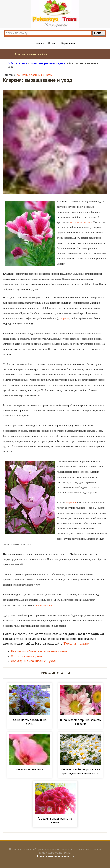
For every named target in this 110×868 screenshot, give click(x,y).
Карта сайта (68, 43)
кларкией (71, 502)
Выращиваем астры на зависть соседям (81, 722)
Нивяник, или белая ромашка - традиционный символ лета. (80, 771)
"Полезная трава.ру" (77, 643)
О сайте (53, 43)
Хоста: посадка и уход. (27, 656)
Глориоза (64, 318)
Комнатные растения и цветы (34, 75)
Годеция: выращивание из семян (55, 820)
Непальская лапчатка (30, 769)
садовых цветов (43, 605)
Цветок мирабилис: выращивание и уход (39, 651)
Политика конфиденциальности (55, 856)
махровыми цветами (81, 222)
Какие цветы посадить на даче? (30, 722)
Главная (39, 43)
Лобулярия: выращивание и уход (33, 661)
